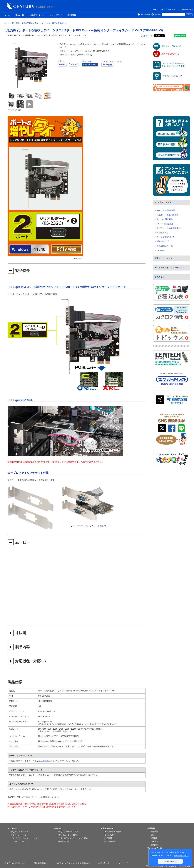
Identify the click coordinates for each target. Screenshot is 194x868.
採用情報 (72, 15)
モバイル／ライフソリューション (169, 268)
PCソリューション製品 (68, 835)
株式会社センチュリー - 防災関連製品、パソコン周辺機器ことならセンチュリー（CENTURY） (31, 6)
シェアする (147, 36)
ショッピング (56, 15)
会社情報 (151, 828)
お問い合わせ (104, 863)
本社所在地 (156, 841)
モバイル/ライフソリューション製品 (73, 838)
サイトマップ (122, 863)
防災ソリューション (163, 258)
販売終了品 (160, 277)
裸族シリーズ (163, 241)
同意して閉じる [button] (170, 861)
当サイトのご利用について (15, 863)
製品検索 (157, 14)
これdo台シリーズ (165, 246)
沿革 (153, 835)
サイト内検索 (145, 14)
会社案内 (172, 10)
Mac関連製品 (163, 233)
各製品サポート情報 (113, 832)
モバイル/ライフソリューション (24, 838)
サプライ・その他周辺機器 (169, 228)
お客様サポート (37, 15)
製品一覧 (20, 15)
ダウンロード (110, 841)
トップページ (13, 828)
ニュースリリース (158, 10)
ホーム (7, 15)
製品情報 (58, 828)
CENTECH (162, 250)
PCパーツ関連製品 (165, 224)
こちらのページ (43, 761)
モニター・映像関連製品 (168, 215)
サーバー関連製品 (165, 219)
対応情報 (108, 838)
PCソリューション (163, 202)
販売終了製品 (64, 841)
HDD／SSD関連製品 (166, 210)
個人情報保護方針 (41, 863)
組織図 (154, 838)
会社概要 (155, 832)
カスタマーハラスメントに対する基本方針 (73, 863)
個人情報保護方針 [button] (181, 856)
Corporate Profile (186, 9)
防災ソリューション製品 (68, 832)
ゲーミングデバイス (166, 237)
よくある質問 (110, 835)
